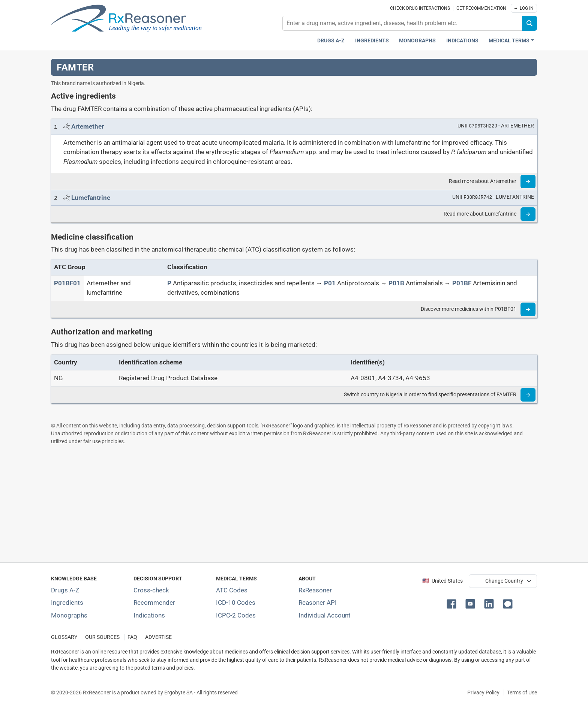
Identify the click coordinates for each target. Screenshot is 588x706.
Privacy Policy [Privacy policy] (483, 693)
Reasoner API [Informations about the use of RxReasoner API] (318, 603)
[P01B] (396, 283)
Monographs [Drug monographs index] (417, 41)
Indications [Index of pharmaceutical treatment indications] (149, 615)
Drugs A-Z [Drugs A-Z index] (331, 41)
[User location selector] (503, 581)
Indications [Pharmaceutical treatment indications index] (462, 41)
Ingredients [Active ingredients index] (372, 41)
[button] (453, 603)
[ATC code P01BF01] (67, 283)
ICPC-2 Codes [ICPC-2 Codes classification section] (236, 615)
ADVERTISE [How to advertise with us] (158, 637)
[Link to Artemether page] (88, 126)
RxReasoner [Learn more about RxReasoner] (315, 590)
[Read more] (528, 181)
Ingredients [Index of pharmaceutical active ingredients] (67, 603)
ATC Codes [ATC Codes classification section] (232, 590)
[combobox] (402, 23)
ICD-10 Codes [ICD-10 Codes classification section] (236, 603)
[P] (169, 283)
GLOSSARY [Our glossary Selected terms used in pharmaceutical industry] (64, 637)
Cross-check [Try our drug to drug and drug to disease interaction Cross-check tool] (151, 590)
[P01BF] (462, 283)
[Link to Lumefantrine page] (91, 198)
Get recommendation (481, 8)
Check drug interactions (420, 8)
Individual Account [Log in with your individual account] (325, 615)
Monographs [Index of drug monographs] (69, 615)
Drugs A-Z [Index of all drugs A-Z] (65, 590)
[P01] (330, 283)
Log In (524, 8)
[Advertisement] (276, 504)
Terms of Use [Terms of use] (522, 693)
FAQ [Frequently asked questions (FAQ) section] (132, 637)
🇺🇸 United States (442, 581)
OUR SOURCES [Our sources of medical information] (102, 637)
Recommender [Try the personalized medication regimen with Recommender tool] (154, 603)
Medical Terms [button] (509, 41)
